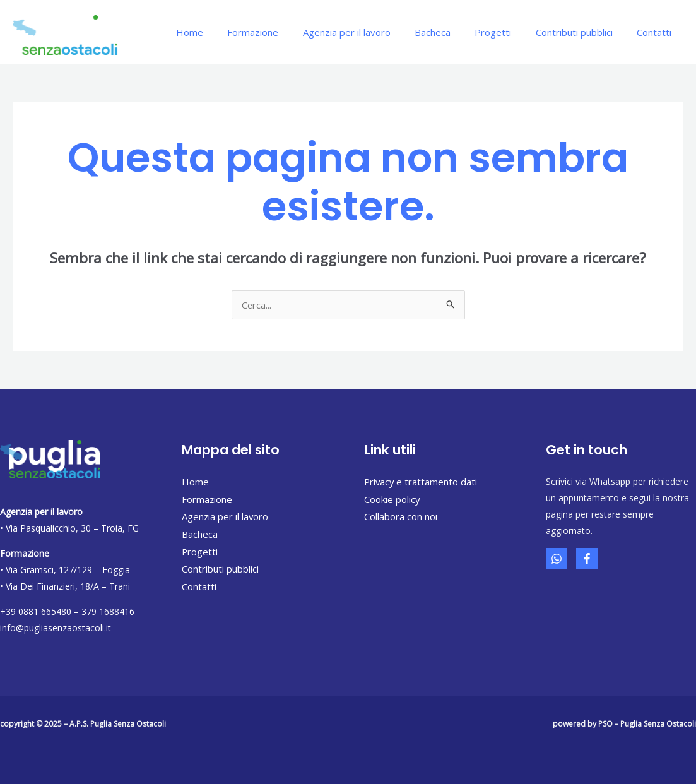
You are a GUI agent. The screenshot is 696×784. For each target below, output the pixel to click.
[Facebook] (587, 559)
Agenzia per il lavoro (370, 32)
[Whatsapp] (557, 559)
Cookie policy (392, 499)
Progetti (506, 32)
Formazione (282, 32)
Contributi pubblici (582, 32)
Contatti (657, 32)
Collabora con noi (401, 516)
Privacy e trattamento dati (422, 482)
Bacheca (451, 32)
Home (224, 32)
